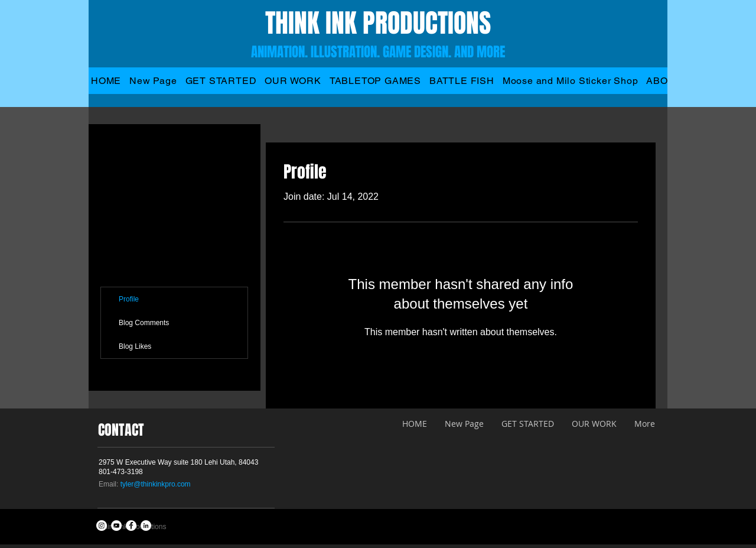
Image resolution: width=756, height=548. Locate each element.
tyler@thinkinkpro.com (156, 484)
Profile (129, 299)
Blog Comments (144, 323)
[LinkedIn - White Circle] (146, 526)
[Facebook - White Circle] (131, 526)
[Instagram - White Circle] (102, 526)
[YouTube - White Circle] (116, 526)
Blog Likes (135, 346)
